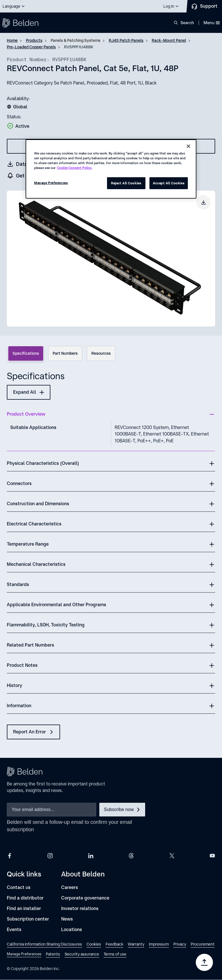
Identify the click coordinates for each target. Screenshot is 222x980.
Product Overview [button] (26, 414)
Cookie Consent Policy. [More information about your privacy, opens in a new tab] (75, 168)
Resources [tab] (101, 353)
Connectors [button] (19, 483)
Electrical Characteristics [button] (34, 524)
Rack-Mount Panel (169, 40)
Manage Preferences (51, 183)
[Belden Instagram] (50, 856)
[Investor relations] (80, 908)
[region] (111, 169)
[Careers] (70, 887)
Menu (212, 23)
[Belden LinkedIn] (91, 856)
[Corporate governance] (85, 898)
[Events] (14, 930)
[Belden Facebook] (10, 856)
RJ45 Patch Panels (126, 40)
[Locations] (72, 930)
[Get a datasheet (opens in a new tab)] (25, 164)
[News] (67, 919)
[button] (14, 6)
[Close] (188, 146)
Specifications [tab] (26, 353)
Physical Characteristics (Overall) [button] (43, 463)
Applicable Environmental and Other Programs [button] (56, 604)
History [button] (15, 685)
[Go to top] (204, 962)
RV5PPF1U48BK (79, 47)
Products (34, 40)
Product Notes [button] (22, 665)
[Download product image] (203, 202)
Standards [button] (18, 584)
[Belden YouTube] (212, 856)
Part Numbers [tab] (65, 353)
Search (187, 23)
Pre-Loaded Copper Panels (31, 47)
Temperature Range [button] (28, 544)
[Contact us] (19, 887)
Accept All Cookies (169, 183)
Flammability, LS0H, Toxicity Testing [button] (46, 625)
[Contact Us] (204, 6)
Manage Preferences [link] (24, 954)
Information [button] (19, 705)
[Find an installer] (24, 908)
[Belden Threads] (131, 856)
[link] (44, 945)
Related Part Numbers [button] (30, 645)
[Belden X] (172, 856)
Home (12, 40)
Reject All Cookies (126, 183)
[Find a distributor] (25, 898)
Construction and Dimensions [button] (38, 504)
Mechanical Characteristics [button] (36, 564)
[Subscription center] (28, 919)
